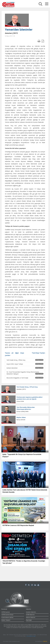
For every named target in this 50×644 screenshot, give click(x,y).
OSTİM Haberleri (30, 615)
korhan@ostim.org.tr (31, 636)
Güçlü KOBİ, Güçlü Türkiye (25, 364)
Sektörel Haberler (31, 617)
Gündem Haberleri (31, 612)
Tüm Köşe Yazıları (38, 353)
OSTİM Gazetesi (6, 612)
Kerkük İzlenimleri (25, 368)
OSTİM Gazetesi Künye (7, 615)
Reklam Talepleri (6, 620)
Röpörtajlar (29, 620)
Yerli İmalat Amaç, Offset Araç (25, 360)
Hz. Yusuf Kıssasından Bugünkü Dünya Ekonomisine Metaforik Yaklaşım (25, 373)
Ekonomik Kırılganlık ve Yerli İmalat (25, 378)
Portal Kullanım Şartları (7, 617)
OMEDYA (45, 641)
